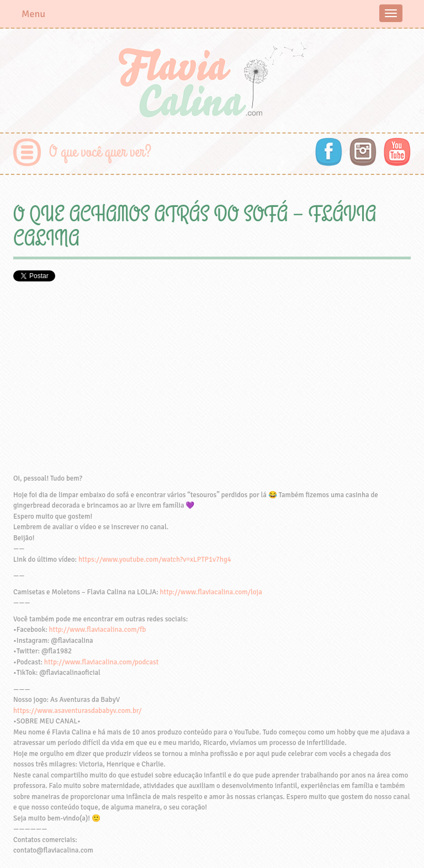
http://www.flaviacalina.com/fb (98, 630)
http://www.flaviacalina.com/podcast (101, 662)
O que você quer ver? (100, 152)
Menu (33, 14)
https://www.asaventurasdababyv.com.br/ (77, 711)
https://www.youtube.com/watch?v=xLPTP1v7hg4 (155, 560)
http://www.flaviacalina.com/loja (211, 592)
